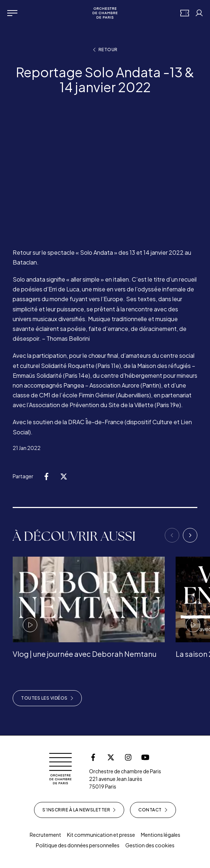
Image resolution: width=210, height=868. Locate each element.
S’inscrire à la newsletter (79, 810)
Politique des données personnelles (78, 845)
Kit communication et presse (101, 835)
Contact (153, 810)
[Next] (190, 535)
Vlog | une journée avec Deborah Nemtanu (85, 654)
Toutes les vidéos (47, 698)
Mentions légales (161, 835)
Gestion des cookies (150, 845)
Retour (105, 50)
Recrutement (45, 835)
